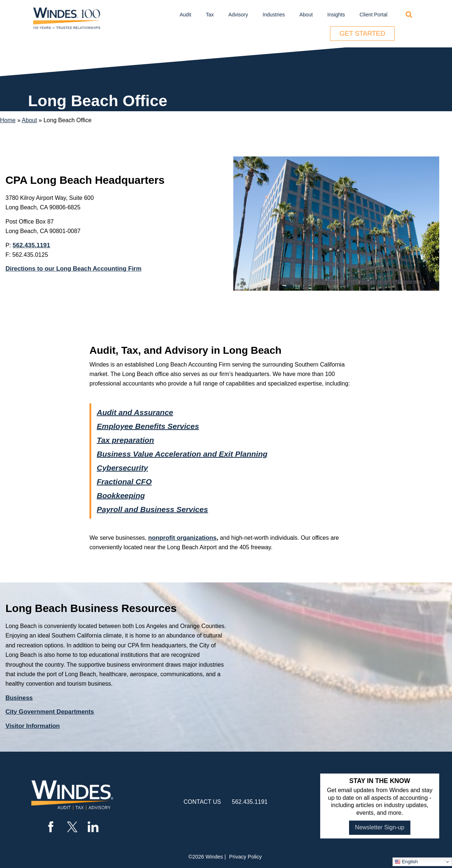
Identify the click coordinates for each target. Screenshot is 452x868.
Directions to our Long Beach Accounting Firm (73, 269)
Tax (210, 15)
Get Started (362, 34)
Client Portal (374, 15)
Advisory (238, 15)
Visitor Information (33, 726)
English (406, 862)
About (306, 15)
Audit (185, 15)
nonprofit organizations (182, 538)
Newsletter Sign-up (380, 827)
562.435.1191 (32, 245)
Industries (274, 15)
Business (19, 698)
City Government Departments (50, 712)
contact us (202, 802)
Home (8, 120)
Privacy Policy (245, 857)
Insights (336, 15)
